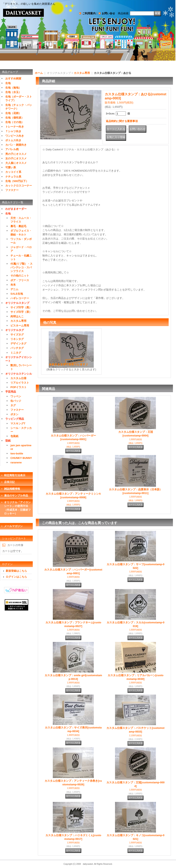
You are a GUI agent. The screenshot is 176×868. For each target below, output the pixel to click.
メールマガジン (13, 526)
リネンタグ (17, 339)
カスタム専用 (18, 321)
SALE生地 (17, 294)
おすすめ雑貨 (13, 78)
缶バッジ (16, 401)
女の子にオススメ (16, 158)
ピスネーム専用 (20, 326)
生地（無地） (13, 88)
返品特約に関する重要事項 (122, 121)
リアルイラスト (20, 383)
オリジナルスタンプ (17, 303)
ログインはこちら (16, 577)
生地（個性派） (15, 118)
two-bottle (17, 453)
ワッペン (16, 396)
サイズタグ (17, 335)
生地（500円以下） (17, 181)
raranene (16, 462)
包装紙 (14, 436)
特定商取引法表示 (15, 475)
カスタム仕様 (18, 378)
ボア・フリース (20, 280)
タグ (13, 405)
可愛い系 (11, 167)
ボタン (14, 414)
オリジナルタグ (15, 330)
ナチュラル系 (13, 177)
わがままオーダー (16, 209)
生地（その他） (15, 122)
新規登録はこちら (16, 571)
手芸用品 (11, 392)
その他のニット (20, 276)
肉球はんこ (17, 316)
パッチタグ (17, 348)
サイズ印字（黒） (21, 307)
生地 (8, 83)
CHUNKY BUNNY (21, 458)
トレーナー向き (15, 127)
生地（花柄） (13, 113)
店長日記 (9, 482)
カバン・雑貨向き (16, 145)
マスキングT (18, 423)
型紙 (8, 441)
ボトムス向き (13, 140)
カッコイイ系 (13, 172)
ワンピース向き (15, 136)
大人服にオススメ (16, 163)
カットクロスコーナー (19, 186)
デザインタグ (18, 344)
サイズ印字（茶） (21, 312)
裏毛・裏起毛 (18, 226)
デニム (14, 289)
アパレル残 (12, 149)
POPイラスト (19, 387)
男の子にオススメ (16, 154)
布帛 (13, 285)
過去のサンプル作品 (16, 496)
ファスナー (12, 190)
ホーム (39, 73)
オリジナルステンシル (19, 374)
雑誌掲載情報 (12, 489)
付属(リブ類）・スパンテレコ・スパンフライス (21, 267)
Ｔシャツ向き (13, 131)
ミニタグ (16, 353)
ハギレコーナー (20, 298)
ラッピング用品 (15, 419)
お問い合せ (108, 13)
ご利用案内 (89, 13)
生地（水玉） (13, 92)
